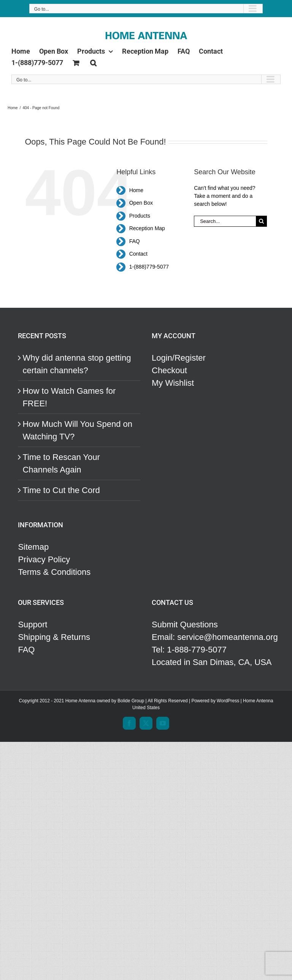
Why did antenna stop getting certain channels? (77, 364)
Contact (138, 254)
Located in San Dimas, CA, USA (212, 662)
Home (136, 190)
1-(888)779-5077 (149, 267)
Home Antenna (258, 701)
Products (140, 216)
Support (33, 624)
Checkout (169, 370)
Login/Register (179, 358)
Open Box (141, 203)
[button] (93, 61)
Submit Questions (185, 624)
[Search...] (225, 221)
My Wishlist (173, 383)
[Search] (261, 221)
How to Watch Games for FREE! (69, 397)
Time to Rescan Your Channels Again (61, 463)
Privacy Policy (44, 559)
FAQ (135, 241)
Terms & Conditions (54, 572)
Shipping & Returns (54, 637)
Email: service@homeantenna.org (213, 637)
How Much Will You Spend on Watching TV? (77, 430)
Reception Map (147, 228)
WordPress (228, 701)
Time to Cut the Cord (61, 490)
